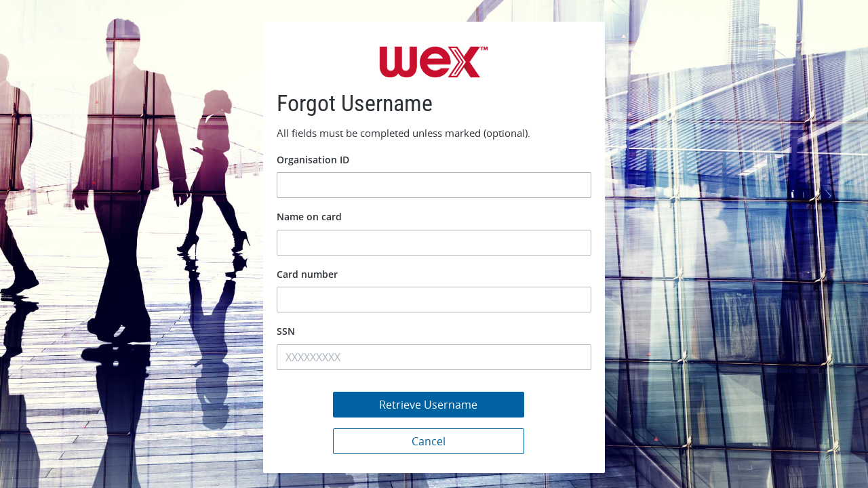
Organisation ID (313, 160)
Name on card (309, 217)
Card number (307, 274)
